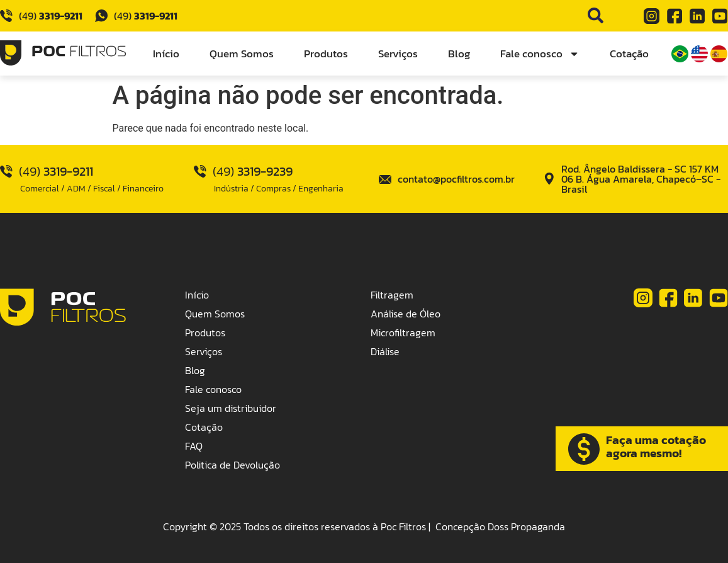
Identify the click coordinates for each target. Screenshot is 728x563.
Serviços (398, 54)
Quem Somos (242, 54)
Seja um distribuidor (231, 408)
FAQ (194, 446)
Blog (459, 54)
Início (166, 54)
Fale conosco (540, 54)
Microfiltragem (403, 333)
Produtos (326, 54)
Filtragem (392, 295)
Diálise (385, 351)
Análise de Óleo (406, 314)
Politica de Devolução (232, 465)
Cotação (629, 54)
